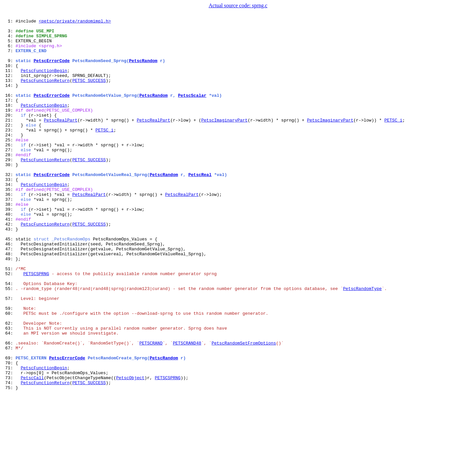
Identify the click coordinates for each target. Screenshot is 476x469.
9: (9, 69)
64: (9, 396)
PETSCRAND (151, 408)
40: (9, 254)
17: (9, 117)
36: (9, 230)
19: (9, 129)
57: (9, 355)
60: (9, 373)
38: (9, 242)
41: (9, 260)
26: (9, 170)
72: (9, 444)
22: (9, 147)
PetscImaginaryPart (224, 141)
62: (9, 384)
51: (9, 319)
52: (9, 325)
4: (9, 40)
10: (9, 75)
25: (9, 164)
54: (9, 337)
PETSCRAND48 (187, 408)
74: (9, 456)
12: (9, 87)
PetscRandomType (362, 343)
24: (9, 159)
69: (9, 426)
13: (9, 93)
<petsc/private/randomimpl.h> (75, 22)
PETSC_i (393, 141)
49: (9, 307)
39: (9, 248)
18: (9, 123)
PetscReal (200, 206)
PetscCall (32, 450)
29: (9, 188)
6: (9, 52)
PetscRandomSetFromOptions (244, 408)
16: (9, 111)
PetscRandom (143, 69)
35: (9, 224)
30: (9, 194)
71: (9, 438)
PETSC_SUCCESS (89, 93)
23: (9, 153)
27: (9, 176)
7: (9, 57)
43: (9, 271)
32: (9, 206)
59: (9, 367)
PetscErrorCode (52, 69)
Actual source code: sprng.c (238, 5)
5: (9, 46)
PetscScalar (192, 111)
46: (9, 289)
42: (9, 266)
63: (9, 390)
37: (9, 236)
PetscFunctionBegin (44, 81)
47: (9, 295)
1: (9, 22)
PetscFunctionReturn (45, 93)
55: (9, 343)
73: (9, 450)
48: (9, 301)
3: (9, 34)
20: (9, 135)
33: (9, 212)
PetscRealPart (61, 141)
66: (9, 408)
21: (9, 141)
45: (9, 283)
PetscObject (130, 450)
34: (9, 218)
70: (9, 432)
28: (9, 182)
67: (9, 414)
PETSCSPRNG (36, 325)
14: (9, 99)
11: (9, 81)
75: (9, 462)
